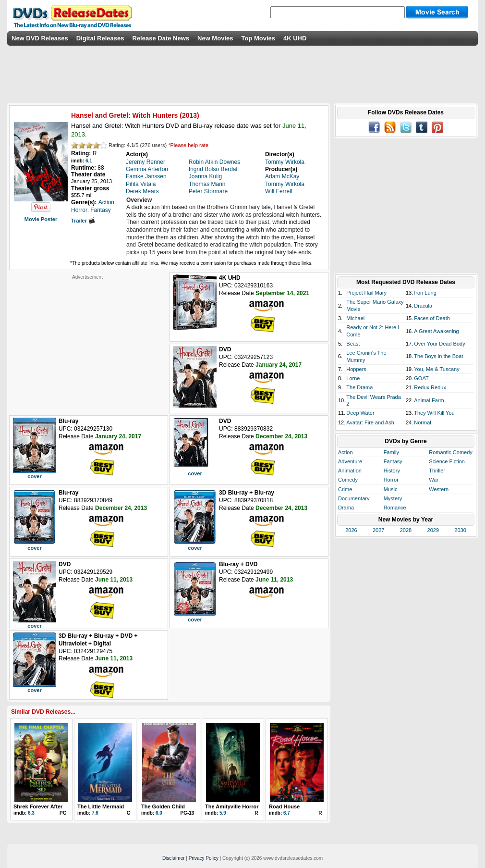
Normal (422, 422)
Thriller (437, 471)
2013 (189, 115)
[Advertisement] (87, 340)
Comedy (348, 480)
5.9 (223, 813)
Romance (395, 508)
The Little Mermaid (101, 806)
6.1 (89, 161)
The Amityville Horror (232, 806)
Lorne (353, 378)
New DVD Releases (40, 38)
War (434, 480)
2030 (460, 530)
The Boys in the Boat (438, 356)
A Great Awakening (436, 331)
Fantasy (393, 461)
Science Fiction (447, 461)
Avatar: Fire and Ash (370, 422)
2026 (351, 530)
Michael (355, 318)
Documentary (354, 498)
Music (391, 489)
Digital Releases (100, 38)
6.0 (159, 813)
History (392, 471)
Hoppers (356, 369)
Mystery (393, 498)
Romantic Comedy (450, 452)
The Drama (359, 387)
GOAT (421, 378)
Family (391, 452)
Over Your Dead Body (439, 344)
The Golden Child (163, 806)
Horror (391, 480)
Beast (353, 344)
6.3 (31, 813)
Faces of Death (432, 318)
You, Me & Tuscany (436, 369)
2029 (433, 530)
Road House (284, 806)
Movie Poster (41, 219)
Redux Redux (430, 387)
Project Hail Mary (366, 293)
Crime (345, 489)
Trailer (83, 221)
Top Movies (258, 38)
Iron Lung (425, 293)
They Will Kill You (434, 413)
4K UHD (295, 38)
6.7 (287, 813)
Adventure (350, 461)
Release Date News (161, 38)
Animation (350, 471)
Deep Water (360, 413)
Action (346, 452)
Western (439, 489)
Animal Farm (429, 400)
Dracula (423, 306)
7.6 (95, 813)
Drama (346, 508)
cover (34, 476)
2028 (406, 530)
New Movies (215, 38)
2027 (378, 530)
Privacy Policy (204, 858)
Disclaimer (174, 858)
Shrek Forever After (38, 806)
